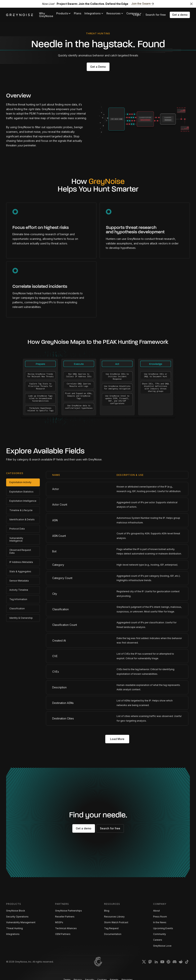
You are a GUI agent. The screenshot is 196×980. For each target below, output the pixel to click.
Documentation (113, 934)
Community (160, 934)
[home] (20, 15)
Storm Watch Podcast (116, 922)
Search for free (156, 15)
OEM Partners (63, 934)
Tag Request (111, 928)
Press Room (160, 917)
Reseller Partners (65, 917)
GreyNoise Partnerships (69, 911)
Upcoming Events (163, 928)
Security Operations (17, 917)
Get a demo (180, 15)
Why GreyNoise (46, 15)
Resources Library (114, 917)
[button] (64, 14)
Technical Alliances (66, 928)
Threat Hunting (14, 928)
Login (137, 15)
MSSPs (59, 922)
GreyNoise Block (16, 911)
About (156, 911)
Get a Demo (98, 67)
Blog (107, 911)
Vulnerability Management (21, 922)
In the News (160, 922)
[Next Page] (117, 739)
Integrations (13, 934)
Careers (158, 940)
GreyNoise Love (162, 946)
